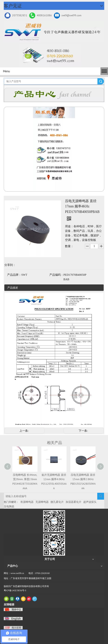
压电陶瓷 (9, 506)
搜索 (101, 81)
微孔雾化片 (57, 502)
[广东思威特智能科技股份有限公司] (50, 55)
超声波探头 (90, 502)
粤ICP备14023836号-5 (15, 590)
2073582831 (16, 16)
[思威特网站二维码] (54, 545)
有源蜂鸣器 (27, 502)
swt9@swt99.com (68, 16)
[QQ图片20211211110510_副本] (54, 149)
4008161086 (41, 16)
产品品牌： (14, 275)
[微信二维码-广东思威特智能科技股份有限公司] (54, 521)
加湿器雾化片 (74, 502)
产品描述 (13, 288)
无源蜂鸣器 (42, 502)
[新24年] (54, 32)
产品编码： (56, 275)
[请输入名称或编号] (51, 496)
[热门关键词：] (101, 496)
